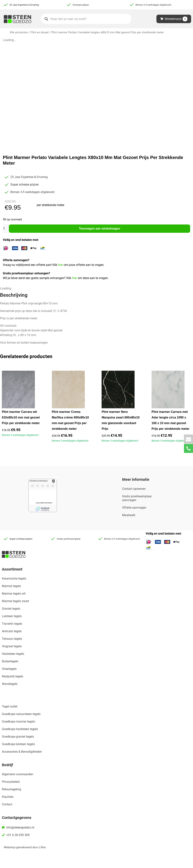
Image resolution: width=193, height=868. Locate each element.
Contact (7, 804)
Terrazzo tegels (12, 639)
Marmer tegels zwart (15, 601)
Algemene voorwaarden (18, 774)
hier (61, 265)
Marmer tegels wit (14, 594)
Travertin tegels (12, 624)
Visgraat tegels (12, 646)
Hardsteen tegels (13, 654)
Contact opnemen (134, 489)
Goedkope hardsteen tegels (20, 729)
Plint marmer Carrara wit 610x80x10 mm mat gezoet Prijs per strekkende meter (21, 417)
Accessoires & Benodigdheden (22, 752)
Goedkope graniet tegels (18, 737)
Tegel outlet (10, 706)
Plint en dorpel (40, 32)
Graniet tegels (11, 609)
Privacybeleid (11, 782)
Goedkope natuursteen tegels (21, 714)
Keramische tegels (14, 579)
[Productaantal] (6, 229)
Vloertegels (9, 669)
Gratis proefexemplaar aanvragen (137, 498)
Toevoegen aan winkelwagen (100, 229)
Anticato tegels (12, 631)
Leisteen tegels (12, 616)
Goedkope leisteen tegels (18, 744)
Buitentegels (10, 661)
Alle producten (19, 32)
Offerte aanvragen (134, 508)
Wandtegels (10, 684)
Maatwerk (129, 515)
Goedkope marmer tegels (18, 722)
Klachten (8, 797)
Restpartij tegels (13, 676)
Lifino (43, 847)
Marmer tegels (11, 586)
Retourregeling (11, 789)
